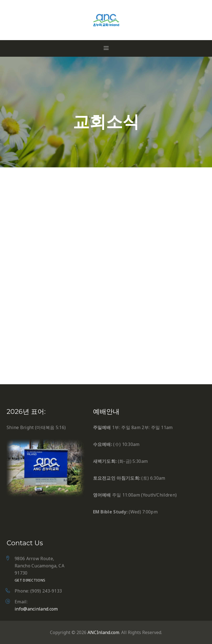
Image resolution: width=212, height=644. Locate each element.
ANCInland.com (103, 632)
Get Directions (30, 580)
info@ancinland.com (36, 609)
